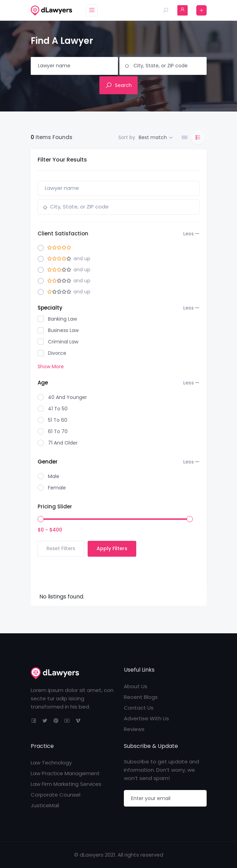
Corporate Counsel (56, 795)
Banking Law (62, 319)
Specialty (116, 308)
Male (54, 476)
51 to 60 (58, 420)
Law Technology (51, 763)
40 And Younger (67, 397)
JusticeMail (45, 805)
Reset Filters (61, 548)
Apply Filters (112, 548)
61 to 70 (58, 431)
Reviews (134, 729)
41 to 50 (58, 409)
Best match (153, 137)
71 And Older (63, 443)
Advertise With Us (146, 718)
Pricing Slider (55, 506)
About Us (136, 686)
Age (116, 383)
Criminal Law (63, 342)
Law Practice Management (65, 773)
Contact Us (139, 708)
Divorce (57, 353)
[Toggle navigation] (92, 10)
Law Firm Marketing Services (66, 784)
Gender (116, 462)
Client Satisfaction (116, 234)
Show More (51, 367)
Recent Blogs (141, 697)
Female (57, 488)
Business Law (63, 330)
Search (119, 85)
